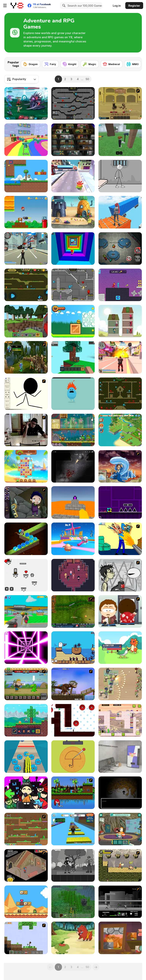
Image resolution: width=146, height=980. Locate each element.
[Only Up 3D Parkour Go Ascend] (120, 212)
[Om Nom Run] (73, 176)
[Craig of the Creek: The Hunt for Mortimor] (120, 829)
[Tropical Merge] (120, 430)
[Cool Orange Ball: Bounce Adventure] (73, 321)
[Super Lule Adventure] (26, 212)
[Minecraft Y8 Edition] (26, 938)
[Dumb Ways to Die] (73, 394)
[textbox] (21, 79)
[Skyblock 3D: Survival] (73, 357)
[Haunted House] (26, 865)
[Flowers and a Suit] (73, 865)
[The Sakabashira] (73, 575)
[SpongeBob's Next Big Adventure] (73, 212)
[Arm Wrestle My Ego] (26, 430)
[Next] (136, 63)
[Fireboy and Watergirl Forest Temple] (120, 394)
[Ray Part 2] (120, 611)
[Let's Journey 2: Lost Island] (26, 684)
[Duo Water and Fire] (120, 285)
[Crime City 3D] (26, 249)
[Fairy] (50, 64)
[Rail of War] (73, 611)
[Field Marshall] (120, 684)
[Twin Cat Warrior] (26, 829)
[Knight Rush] (26, 539)
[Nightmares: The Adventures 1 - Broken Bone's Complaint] (26, 502)
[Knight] (70, 64)
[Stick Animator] (26, 394)
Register (134, 6)
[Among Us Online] (120, 249)
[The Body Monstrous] (120, 793)
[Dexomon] (120, 648)
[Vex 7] (73, 720)
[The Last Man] (73, 466)
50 (87, 79)
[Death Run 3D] (26, 648)
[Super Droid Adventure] (26, 902)
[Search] (63, 6)
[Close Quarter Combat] (120, 902)
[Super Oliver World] (26, 176)
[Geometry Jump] (120, 502)
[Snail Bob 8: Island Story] (73, 430)
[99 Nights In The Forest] (120, 140)
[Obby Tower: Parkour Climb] (73, 249)
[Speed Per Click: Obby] (73, 829)
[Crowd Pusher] (26, 757)
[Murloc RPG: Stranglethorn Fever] (26, 357)
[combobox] (21, 79)
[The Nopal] (26, 575)
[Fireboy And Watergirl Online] (26, 285)
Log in (117, 6)
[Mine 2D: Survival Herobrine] (26, 720)
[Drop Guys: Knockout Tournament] (73, 539)
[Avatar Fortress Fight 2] (120, 466)
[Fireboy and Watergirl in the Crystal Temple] (73, 103)
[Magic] (90, 64)
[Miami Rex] (73, 684)
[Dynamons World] (73, 938)
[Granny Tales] (120, 938)
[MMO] (133, 64)
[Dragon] (31, 64)
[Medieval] (111, 64)
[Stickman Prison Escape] (120, 176)
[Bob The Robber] (73, 140)
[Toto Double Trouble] (120, 720)
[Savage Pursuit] (120, 865)
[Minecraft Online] (73, 902)
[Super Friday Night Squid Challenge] (26, 793)
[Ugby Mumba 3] (73, 648)
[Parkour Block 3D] (73, 502)
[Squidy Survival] (73, 757)
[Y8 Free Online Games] (17, 6)
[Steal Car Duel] (26, 611)
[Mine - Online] (26, 321)
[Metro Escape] (120, 757)
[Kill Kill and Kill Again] (120, 539)
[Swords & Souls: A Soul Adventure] (120, 103)
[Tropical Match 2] (26, 466)
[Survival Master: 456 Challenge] (26, 140)
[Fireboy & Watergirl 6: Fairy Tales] (73, 285)
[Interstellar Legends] (26, 103)
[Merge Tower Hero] (120, 321)
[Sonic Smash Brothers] (73, 793)
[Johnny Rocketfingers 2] (120, 575)
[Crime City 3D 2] (120, 357)
